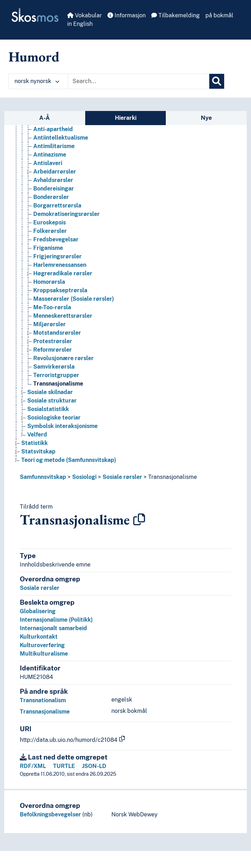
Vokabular (84, 15)
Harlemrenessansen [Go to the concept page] (60, 265)
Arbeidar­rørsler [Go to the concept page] (55, 172)
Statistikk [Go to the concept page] (34, 443)
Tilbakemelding (176, 15)
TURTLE (64, 766)
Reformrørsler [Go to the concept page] (52, 350)
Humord (34, 57)
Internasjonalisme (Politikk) (56, 620)
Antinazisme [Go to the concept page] (50, 155)
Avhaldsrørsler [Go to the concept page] (53, 180)
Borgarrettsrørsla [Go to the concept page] (57, 206)
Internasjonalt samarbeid (53, 628)
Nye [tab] (206, 118)
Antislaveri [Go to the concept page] (48, 163)
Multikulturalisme (44, 654)
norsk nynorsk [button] (37, 81)
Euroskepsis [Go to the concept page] (49, 222)
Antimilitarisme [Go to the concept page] (54, 146)
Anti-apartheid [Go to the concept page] (53, 129)
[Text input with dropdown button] (139, 81)
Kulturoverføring (42, 645)
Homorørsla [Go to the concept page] (49, 282)
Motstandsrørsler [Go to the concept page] (57, 333)
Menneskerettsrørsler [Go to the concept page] (63, 316)
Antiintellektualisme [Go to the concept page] (61, 138)
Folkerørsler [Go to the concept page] (50, 231)
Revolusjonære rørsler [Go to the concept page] (63, 358)
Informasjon (127, 15)
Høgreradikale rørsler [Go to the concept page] (63, 273)
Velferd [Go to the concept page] (37, 435)
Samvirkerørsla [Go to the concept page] (54, 367)
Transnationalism (43, 700)
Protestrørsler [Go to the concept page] (53, 341)
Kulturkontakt (39, 637)
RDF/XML (33, 766)
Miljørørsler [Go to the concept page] (49, 324)
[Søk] (217, 81)
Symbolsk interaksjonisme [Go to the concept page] (62, 426)
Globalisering (38, 611)
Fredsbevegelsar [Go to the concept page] (56, 239)
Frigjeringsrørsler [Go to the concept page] (57, 256)
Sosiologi (84, 477)
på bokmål (219, 15)
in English (80, 24)
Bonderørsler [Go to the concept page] (51, 197)
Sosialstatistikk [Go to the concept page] (48, 409)
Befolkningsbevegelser (50, 814)
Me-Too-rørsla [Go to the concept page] (52, 307)
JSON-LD (94, 766)
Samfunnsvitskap (43, 477)
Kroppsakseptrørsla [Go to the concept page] (60, 290)
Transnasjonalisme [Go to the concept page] (58, 384)
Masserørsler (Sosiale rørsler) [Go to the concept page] (74, 299)
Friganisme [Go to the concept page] (48, 248)
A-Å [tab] (45, 118)
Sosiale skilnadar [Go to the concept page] (50, 392)
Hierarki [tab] (126, 118)
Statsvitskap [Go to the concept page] (38, 451)
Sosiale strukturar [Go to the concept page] (52, 401)
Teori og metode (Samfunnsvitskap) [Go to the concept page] (69, 460)
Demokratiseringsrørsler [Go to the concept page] (66, 214)
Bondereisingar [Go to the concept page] (54, 189)
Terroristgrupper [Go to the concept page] (56, 375)
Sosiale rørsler (122, 477)
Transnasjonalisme (173, 477)
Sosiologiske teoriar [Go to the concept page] (54, 418)
